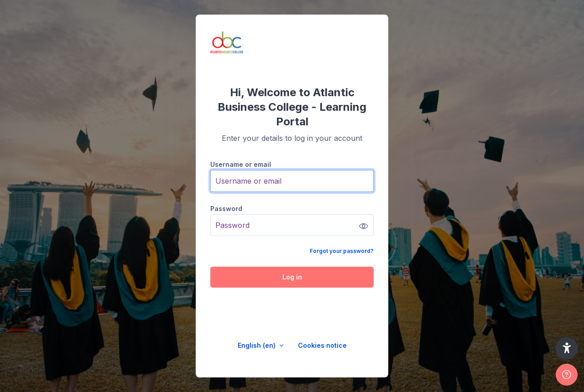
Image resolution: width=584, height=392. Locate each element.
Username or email (241, 164)
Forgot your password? (342, 251)
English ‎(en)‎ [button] (258, 345)
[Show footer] (567, 375)
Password (226, 209)
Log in (292, 277)
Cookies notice (322, 345)
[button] (567, 348)
